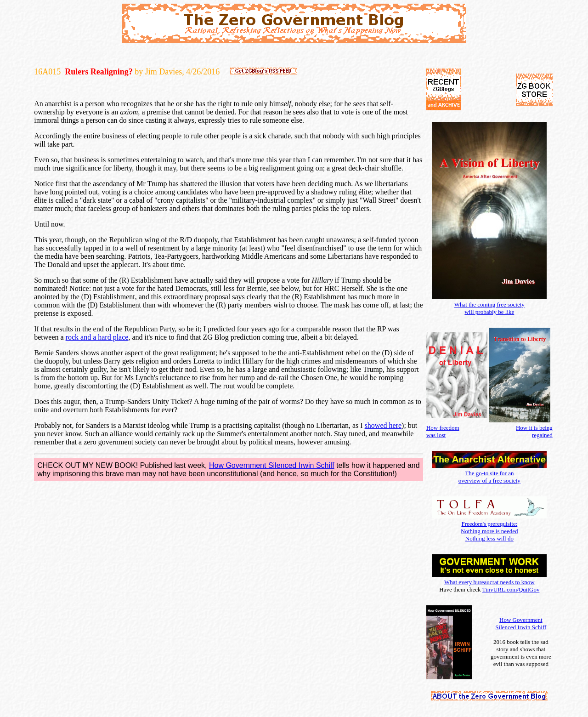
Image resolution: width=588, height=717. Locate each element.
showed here (383, 425)
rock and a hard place (97, 337)
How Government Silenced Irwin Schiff (272, 465)
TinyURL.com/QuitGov (511, 589)
